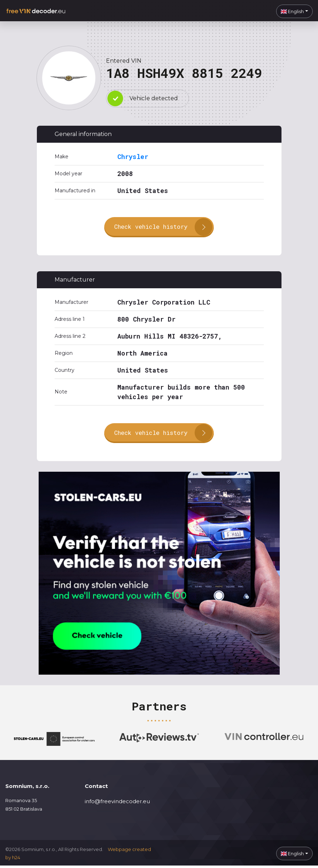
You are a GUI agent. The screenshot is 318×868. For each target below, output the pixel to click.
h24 (16, 860)
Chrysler (133, 157)
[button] (294, 11)
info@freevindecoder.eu (117, 804)
